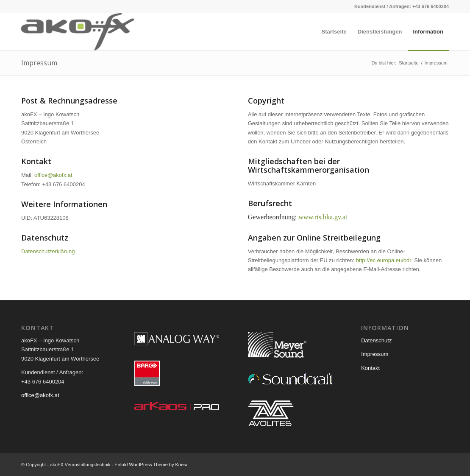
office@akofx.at (53, 175)
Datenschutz (376, 340)
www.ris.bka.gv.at (323, 217)
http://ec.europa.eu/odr (384, 260)
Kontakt (370, 368)
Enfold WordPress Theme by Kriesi (151, 465)
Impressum (39, 63)
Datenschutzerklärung (48, 251)
